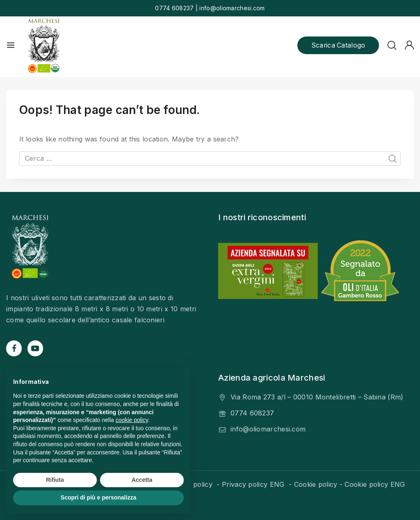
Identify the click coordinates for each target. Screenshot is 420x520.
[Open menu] (11, 45)
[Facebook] (14, 345)
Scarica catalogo (338, 45)
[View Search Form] (392, 45)
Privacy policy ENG (254, 481)
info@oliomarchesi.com (268, 426)
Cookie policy (316, 481)
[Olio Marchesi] (44, 45)
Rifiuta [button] (55, 480)
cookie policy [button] (132, 420)
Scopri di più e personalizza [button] (98, 497)
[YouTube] (35, 345)
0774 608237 (252, 410)
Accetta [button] (142, 480)
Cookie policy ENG (375, 481)
